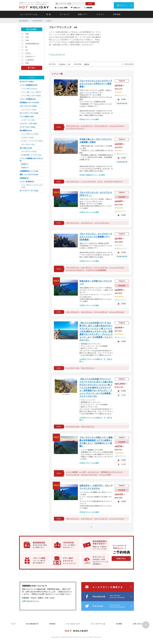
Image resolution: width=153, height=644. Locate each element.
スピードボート (28, 144)
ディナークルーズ (27, 127)
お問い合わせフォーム (30, 601)
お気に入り (77, 8)
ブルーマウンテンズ (28, 106)
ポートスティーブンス (29, 113)
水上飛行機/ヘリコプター (31, 155)
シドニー (49, 21)
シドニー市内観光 (28, 99)
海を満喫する (26, 131)
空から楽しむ (26, 148)
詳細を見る (121, 559)
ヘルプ (13, 624)
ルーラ (100, 181)
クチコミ (100, 14)
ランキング (65, 14)
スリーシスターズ (101, 126)
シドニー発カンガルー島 (31, 96)
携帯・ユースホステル (29, 175)
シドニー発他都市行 (29, 85)
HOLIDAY (34, 7)
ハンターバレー (28, 120)
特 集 (49, 14)
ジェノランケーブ (58, 54)
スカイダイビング (29, 151)
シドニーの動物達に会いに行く (31, 159)
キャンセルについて (73, 624)
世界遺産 (117, 14)
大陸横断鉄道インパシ (29, 171)
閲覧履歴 (89, 8)
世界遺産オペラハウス (29, 103)
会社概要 (119, 624)
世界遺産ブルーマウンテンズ (112, 472)
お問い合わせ (138, 624)
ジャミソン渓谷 (105, 475)
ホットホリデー (24, 21)
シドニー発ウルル (29, 89)
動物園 (25, 164)
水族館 (25, 168)
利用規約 (52, 624)
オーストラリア (37, 21)
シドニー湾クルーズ (30, 134)
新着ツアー (83, 14)
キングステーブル (73, 368)
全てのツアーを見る (27, 82)
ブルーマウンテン (73, 126)
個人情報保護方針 (32, 624)
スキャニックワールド (89, 475)
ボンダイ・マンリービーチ (32, 141)
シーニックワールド (117, 126)
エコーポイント (87, 126)
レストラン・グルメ (28, 124)
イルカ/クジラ (27, 137)
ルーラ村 (83, 472)
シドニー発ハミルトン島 (31, 92)
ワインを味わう (27, 117)
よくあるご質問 (62, 8)
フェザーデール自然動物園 (96, 270)
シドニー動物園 (72, 472)
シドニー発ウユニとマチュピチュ (32, 186)
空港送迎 (24, 178)
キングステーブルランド (75, 128)
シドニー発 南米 (27, 182)
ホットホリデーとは (29, 14)
